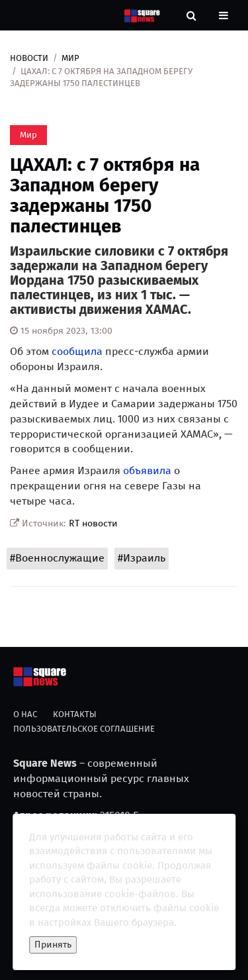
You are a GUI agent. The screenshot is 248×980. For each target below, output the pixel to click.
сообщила (77, 351)
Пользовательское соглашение (84, 729)
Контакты (75, 714)
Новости (29, 58)
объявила (147, 470)
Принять (53, 945)
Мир (70, 58)
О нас (25, 714)
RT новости (93, 523)
